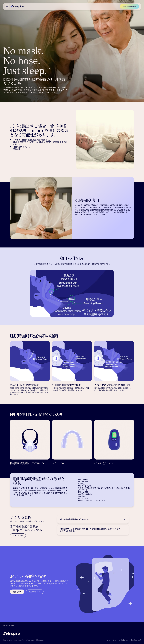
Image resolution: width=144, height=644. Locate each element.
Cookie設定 (122, 640)
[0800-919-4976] (35, 592)
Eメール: (134, 640)
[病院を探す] (17, 592)
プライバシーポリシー (112, 640)
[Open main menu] (7, 6)
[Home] (17, 6)
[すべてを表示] (18, 536)
